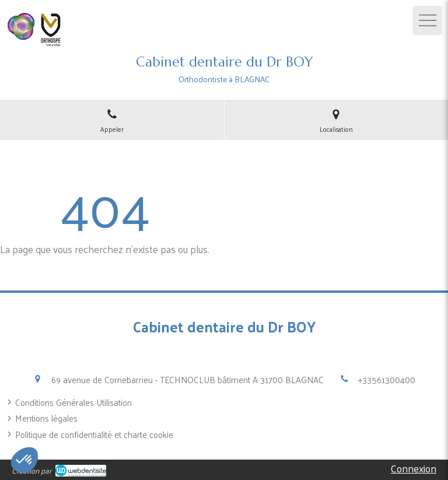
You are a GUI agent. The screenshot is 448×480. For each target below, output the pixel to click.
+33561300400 (387, 379)
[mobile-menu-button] (428, 20)
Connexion (414, 468)
